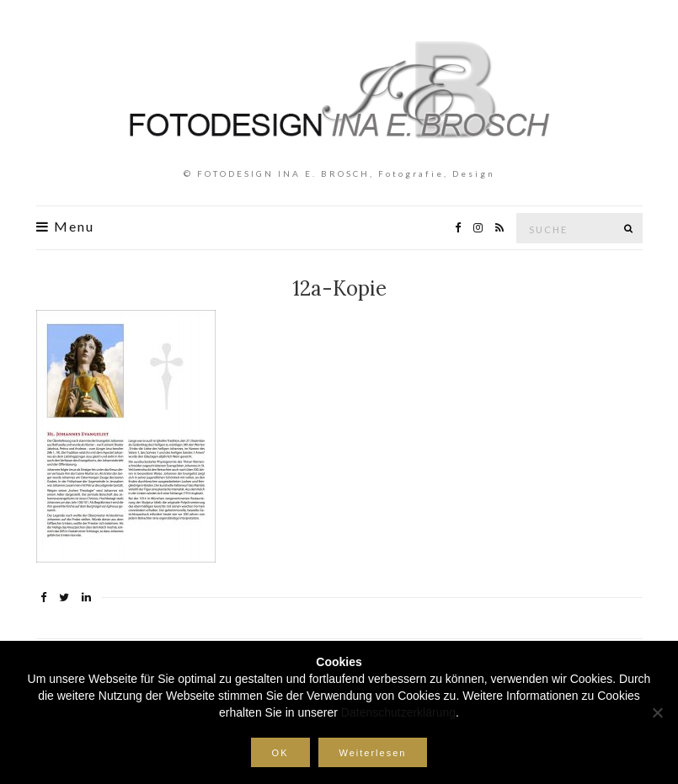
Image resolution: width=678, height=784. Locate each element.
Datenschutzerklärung (398, 712)
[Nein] (657, 712)
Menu (65, 227)
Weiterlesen (373, 753)
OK (280, 753)
